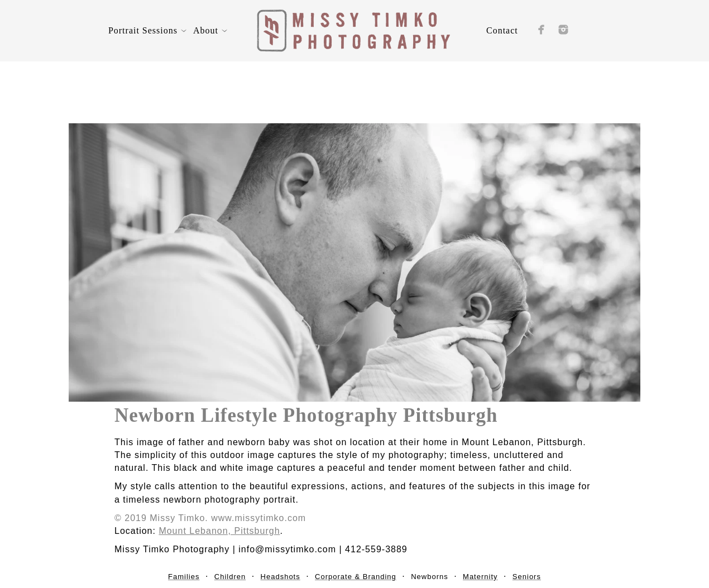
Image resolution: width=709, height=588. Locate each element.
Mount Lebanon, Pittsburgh (219, 531)
